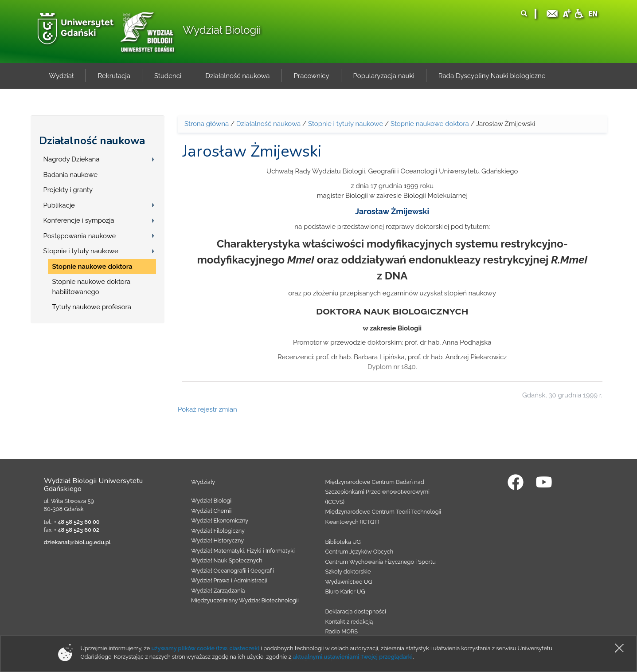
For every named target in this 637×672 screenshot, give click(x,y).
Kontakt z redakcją (349, 622)
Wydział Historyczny (217, 540)
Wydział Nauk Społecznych (227, 560)
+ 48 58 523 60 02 (77, 530)
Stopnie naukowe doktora (92, 267)
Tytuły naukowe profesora (92, 307)
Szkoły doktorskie (348, 572)
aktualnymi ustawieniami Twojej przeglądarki (352, 657)
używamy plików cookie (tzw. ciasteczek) (205, 648)
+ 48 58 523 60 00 (77, 522)
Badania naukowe (70, 175)
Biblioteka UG (343, 542)
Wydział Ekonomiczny (220, 521)
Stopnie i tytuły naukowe (81, 251)
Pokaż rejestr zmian (207, 409)
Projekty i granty (68, 190)
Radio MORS (342, 631)
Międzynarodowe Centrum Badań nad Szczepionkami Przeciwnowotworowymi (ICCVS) (378, 492)
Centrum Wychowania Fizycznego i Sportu (381, 562)
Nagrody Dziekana (72, 159)
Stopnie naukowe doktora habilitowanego (92, 287)
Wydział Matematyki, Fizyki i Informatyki (243, 551)
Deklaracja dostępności (356, 611)
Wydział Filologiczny (218, 531)
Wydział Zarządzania (218, 591)
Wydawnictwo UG (349, 582)
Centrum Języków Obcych (360, 552)
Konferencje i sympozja (79, 220)
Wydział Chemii (211, 511)
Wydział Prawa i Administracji (229, 580)
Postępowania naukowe (80, 236)
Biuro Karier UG (345, 591)
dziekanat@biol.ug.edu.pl (77, 542)
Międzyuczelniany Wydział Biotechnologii (245, 600)
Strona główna (207, 124)
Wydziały (203, 482)
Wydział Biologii (222, 30)
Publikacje (59, 205)
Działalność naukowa (92, 141)
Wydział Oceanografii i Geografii (233, 571)
